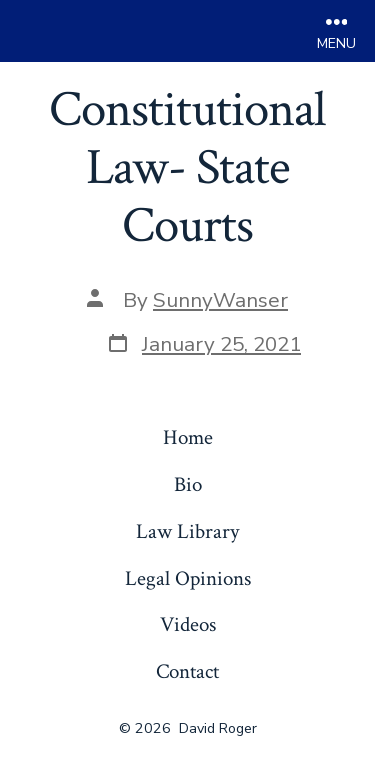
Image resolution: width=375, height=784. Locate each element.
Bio (188, 484)
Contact (187, 671)
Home (188, 437)
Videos (188, 624)
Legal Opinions (188, 578)
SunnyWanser (220, 300)
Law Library (187, 531)
